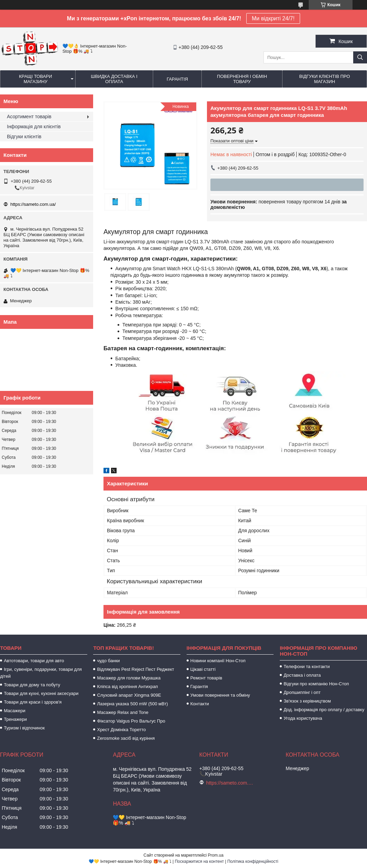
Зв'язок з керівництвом (307, 701)
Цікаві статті (203, 669)
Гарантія (177, 79)
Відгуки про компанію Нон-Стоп (316, 684)
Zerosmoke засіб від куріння (126, 738)
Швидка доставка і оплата (114, 79)
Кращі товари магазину (36, 79)
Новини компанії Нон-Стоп (218, 661)
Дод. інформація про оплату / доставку (324, 710)
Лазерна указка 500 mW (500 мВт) (132, 704)
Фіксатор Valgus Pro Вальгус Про (131, 721)
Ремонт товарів (206, 678)
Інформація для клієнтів (34, 127)
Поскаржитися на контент (199, 861)
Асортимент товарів (29, 117)
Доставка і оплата (302, 675)
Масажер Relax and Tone (123, 712)
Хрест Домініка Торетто (121, 730)
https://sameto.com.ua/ (33, 204)
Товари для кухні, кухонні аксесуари (41, 693)
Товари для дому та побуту (32, 685)
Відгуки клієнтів (24, 137)
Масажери (14, 711)
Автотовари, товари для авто (34, 661)
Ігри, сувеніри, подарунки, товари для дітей (41, 673)
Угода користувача (303, 718)
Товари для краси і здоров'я (33, 702)
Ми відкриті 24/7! (273, 18)
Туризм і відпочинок (24, 728)
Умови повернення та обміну (220, 695)
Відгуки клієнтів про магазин (324, 79)
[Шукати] (360, 57)
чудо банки (108, 661)
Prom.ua (216, 855)
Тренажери (15, 719)
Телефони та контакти (307, 667)
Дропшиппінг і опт (302, 692)
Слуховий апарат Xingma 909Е (129, 695)
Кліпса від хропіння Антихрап (127, 687)
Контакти (200, 704)
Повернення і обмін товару (242, 79)
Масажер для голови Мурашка (129, 678)
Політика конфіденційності (253, 861)
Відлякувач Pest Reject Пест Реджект (135, 669)
